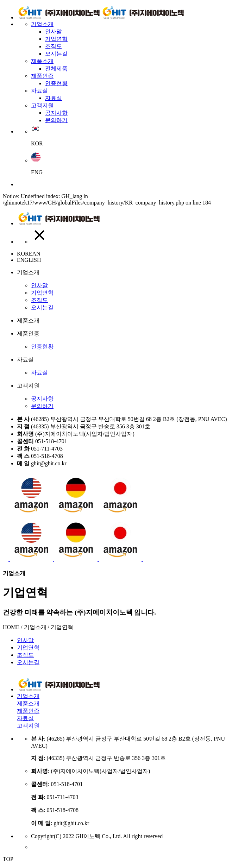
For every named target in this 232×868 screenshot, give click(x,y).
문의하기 (56, 120)
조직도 (54, 46)
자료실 (39, 91)
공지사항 (56, 113)
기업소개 (42, 24)
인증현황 (56, 83)
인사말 (54, 32)
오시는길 (56, 54)
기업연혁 (56, 39)
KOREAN (29, 254)
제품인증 (42, 76)
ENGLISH (29, 260)
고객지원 (42, 105)
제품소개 (42, 61)
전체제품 (56, 68)
